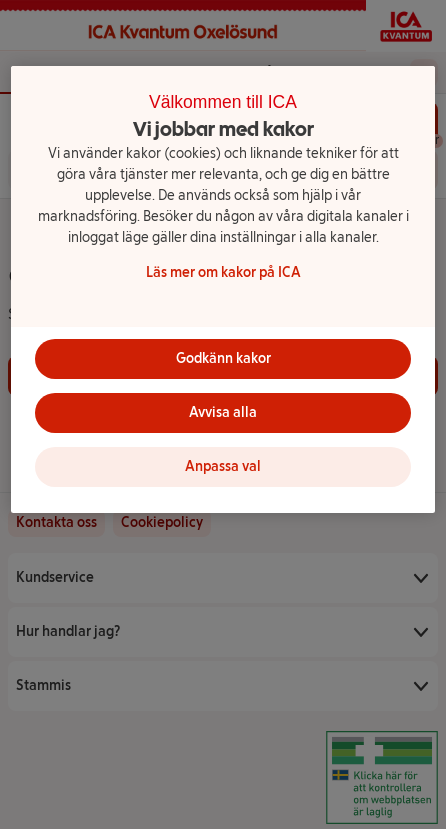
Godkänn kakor (223, 358)
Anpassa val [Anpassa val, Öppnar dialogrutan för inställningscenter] (223, 466)
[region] (223, 289)
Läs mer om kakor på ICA (223, 272)
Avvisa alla (223, 412)
